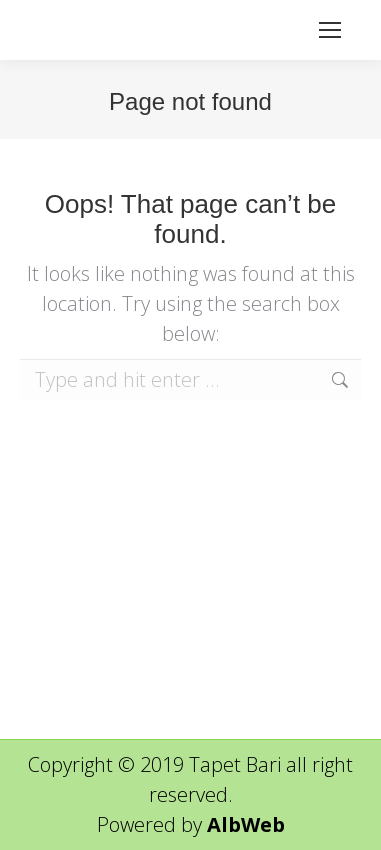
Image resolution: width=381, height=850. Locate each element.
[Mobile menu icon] (330, 30)
